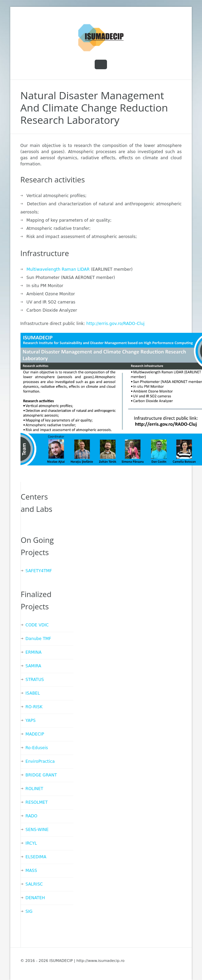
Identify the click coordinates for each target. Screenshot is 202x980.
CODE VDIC (37, 625)
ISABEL (33, 693)
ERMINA (34, 652)
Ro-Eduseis (37, 748)
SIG (29, 911)
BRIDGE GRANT (41, 775)
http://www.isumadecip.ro (100, 961)
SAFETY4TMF (39, 571)
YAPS (31, 721)
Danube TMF (38, 639)
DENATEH (35, 898)
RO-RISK (34, 707)
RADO (32, 816)
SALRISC (34, 884)
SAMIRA (33, 666)
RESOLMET (37, 802)
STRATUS (35, 680)
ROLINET (35, 789)
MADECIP (35, 734)
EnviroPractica (40, 761)
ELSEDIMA (36, 857)
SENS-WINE (37, 830)
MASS (31, 871)
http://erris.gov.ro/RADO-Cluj (116, 324)
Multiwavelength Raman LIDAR (58, 269)
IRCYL (31, 843)
